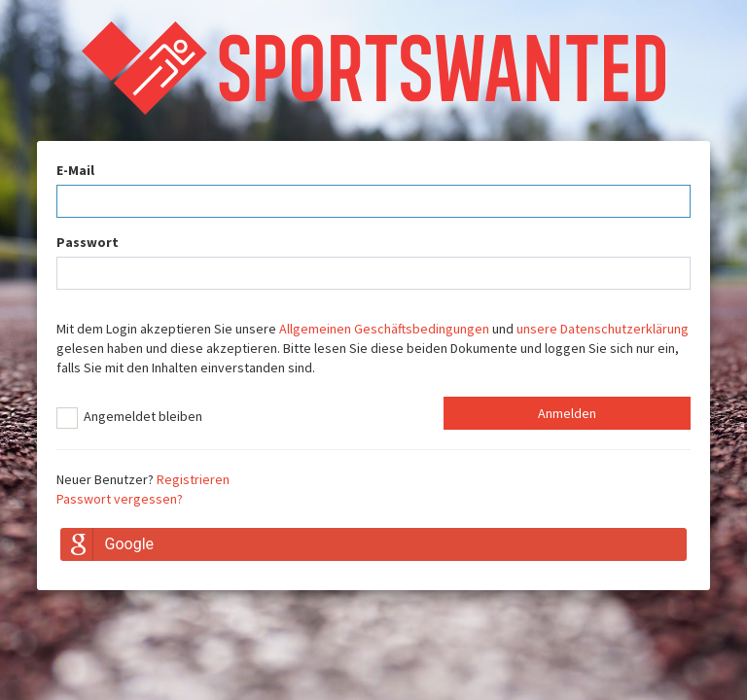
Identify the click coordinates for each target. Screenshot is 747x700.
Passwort (88, 242)
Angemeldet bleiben (129, 418)
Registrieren (193, 479)
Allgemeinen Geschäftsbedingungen (384, 329)
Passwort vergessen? (120, 499)
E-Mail (75, 170)
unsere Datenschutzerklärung (603, 329)
